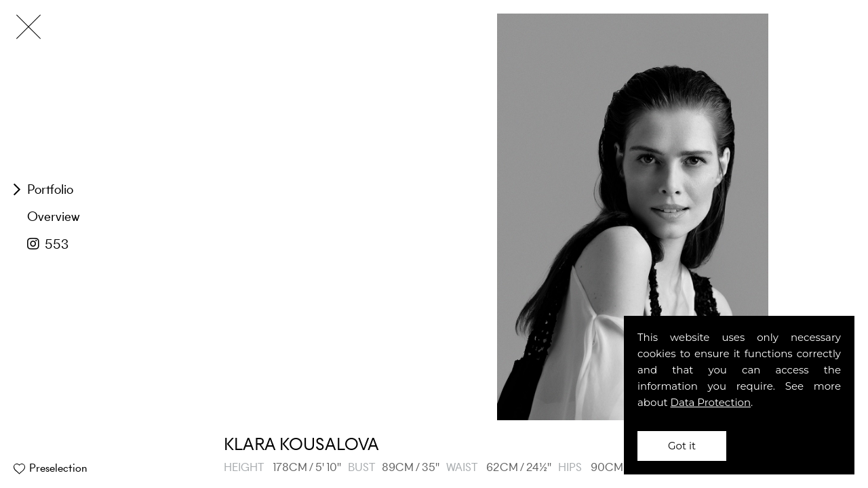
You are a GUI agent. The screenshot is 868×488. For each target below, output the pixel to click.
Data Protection (711, 402)
